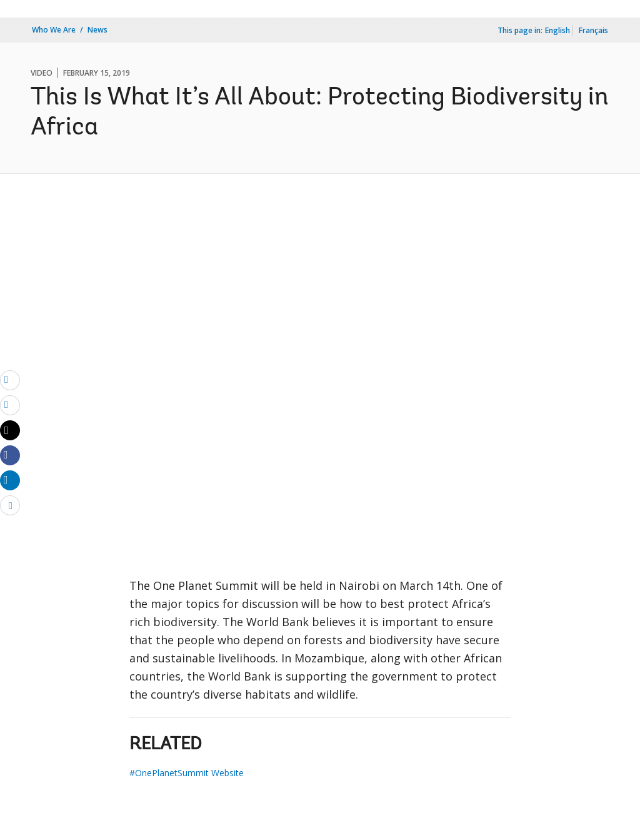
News (97, 30)
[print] (10, 405)
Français (593, 30)
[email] (10, 380)
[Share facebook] (10, 455)
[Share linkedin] (10, 480)
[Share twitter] (10, 430)
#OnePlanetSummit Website (187, 773)
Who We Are (54, 30)
